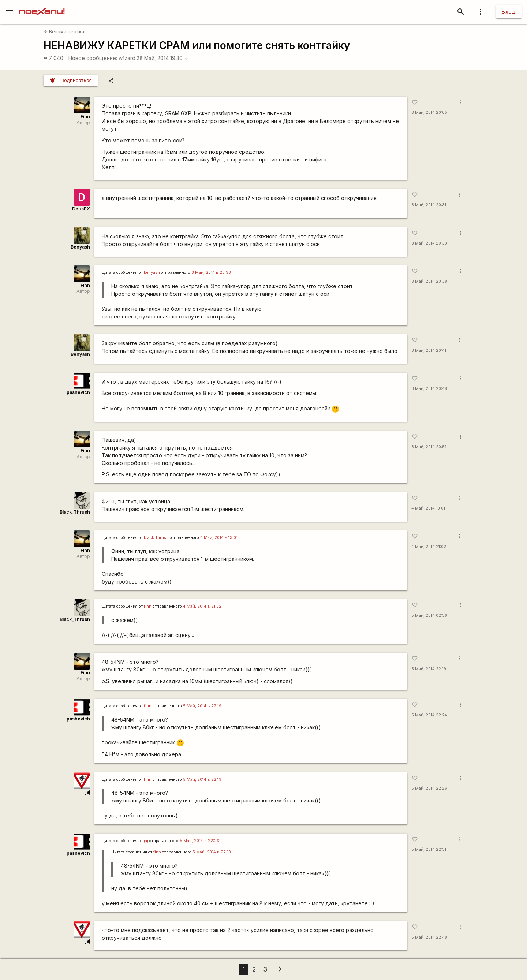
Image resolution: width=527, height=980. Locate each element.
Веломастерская (65, 32)
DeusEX (81, 209)
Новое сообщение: (93, 58)
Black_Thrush (75, 512)
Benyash (80, 247)
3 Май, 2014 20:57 (429, 447)
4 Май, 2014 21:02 (429, 547)
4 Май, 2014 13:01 (428, 508)
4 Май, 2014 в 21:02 (202, 606)
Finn (85, 117)
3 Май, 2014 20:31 (429, 205)
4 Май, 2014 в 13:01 (219, 538)
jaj (88, 792)
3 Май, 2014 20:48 (429, 389)
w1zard (127, 58)
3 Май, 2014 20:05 (429, 113)
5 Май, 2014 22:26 (429, 788)
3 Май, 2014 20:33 (429, 243)
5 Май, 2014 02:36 (429, 616)
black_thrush (156, 538)
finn (148, 606)
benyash (152, 273)
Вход (509, 12)
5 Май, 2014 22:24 (429, 715)
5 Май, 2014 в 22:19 (202, 706)
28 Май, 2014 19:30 (162, 58)
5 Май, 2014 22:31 (429, 849)
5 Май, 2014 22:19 (429, 669)
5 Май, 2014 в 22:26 (199, 841)
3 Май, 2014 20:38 (429, 281)
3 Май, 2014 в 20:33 (211, 273)
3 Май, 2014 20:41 (429, 351)
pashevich (78, 392)
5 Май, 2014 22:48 (429, 937)
